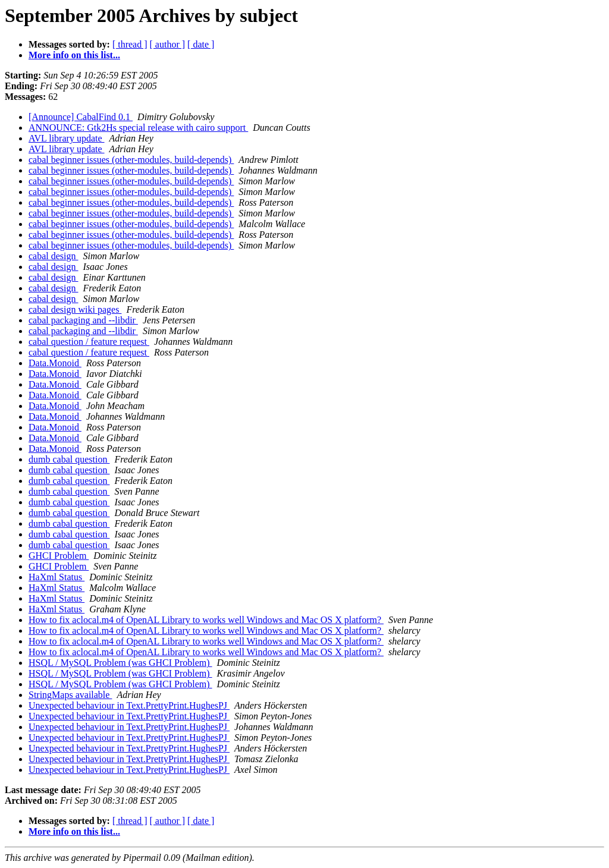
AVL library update (67, 138)
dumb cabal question (69, 459)
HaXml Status (56, 577)
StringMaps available (70, 695)
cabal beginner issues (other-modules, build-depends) (131, 160)
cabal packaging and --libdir (83, 320)
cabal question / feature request (89, 342)
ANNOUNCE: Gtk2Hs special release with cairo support (138, 128)
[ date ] (201, 44)
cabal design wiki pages (75, 309)
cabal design (54, 256)
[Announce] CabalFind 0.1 (81, 117)
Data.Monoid (55, 363)
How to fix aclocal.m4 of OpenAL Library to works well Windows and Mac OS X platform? (206, 620)
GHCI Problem (59, 556)
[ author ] (168, 44)
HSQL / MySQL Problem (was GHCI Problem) (120, 663)
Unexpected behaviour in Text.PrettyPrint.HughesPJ (129, 705)
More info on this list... (74, 55)
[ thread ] (130, 44)
